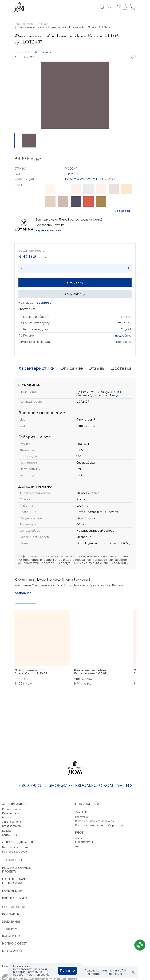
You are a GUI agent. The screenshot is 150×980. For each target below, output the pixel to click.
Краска (7, 831)
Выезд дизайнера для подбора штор (99, 825)
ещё (115, 395)
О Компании (14, 907)
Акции (79, 846)
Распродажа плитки (15, 847)
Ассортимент (15, 804)
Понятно (67, 971)
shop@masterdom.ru (73, 785)
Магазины (11, 922)
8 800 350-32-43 (32, 785)
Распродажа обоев (15, 852)
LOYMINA (72, 174)
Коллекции (12, 891)
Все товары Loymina (50, 225)
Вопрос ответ (15, 943)
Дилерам (10, 929)
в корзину (75, 282)
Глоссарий (12, 951)
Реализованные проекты (16, 870)
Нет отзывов (42, 52)
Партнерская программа (13, 881)
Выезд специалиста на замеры (95, 821)
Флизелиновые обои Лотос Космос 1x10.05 (31, 672)
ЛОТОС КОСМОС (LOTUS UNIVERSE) (92, 179)
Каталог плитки (12, 809)
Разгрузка (81, 817)
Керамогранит (11, 813)
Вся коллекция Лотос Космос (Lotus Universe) (69, 220)
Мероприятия (84, 842)
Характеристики (48, 230)
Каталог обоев (11, 826)
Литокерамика (11, 822)
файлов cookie (39, 975)
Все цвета (122, 211)
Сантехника (10, 835)
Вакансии (11, 936)
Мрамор (7, 818)
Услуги (81, 812)
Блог (79, 833)
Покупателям (87, 804)
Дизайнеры (12, 860)
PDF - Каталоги (15, 898)
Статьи (79, 838)
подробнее (123, 336)
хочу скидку (75, 294)
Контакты (11, 914)
